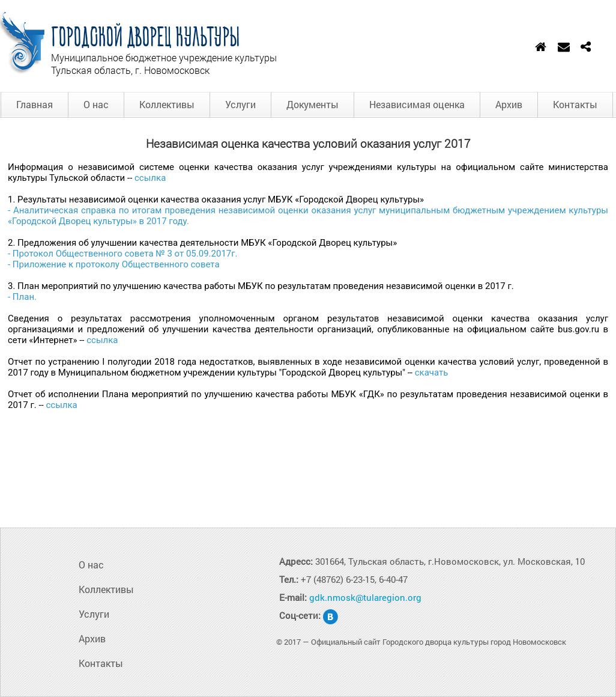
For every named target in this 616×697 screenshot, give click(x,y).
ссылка (150, 178)
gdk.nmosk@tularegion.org (365, 597)
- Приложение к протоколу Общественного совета (114, 264)
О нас (96, 104)
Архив (509, 104)
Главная (35, 104)
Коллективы (167, 104)
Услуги (240, 104)
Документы (313, 104)
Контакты (575, 104)
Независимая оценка (417, 104)
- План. (22, 297)
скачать (432, 373)
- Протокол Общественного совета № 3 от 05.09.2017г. (123, 254)
